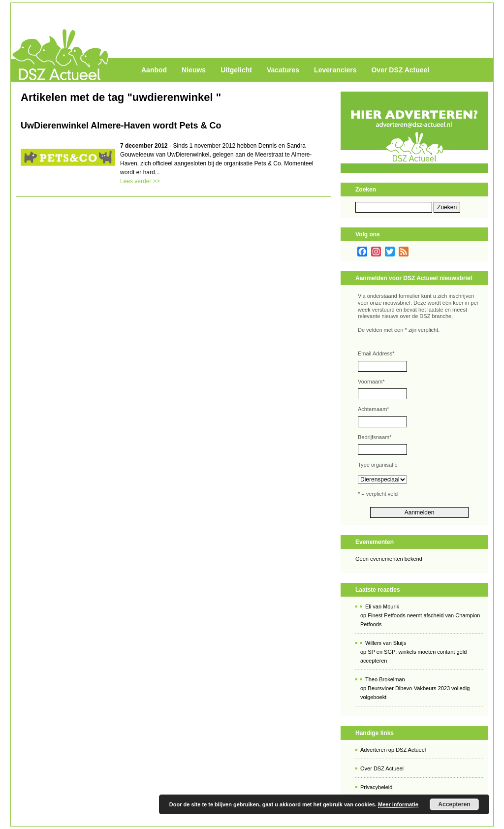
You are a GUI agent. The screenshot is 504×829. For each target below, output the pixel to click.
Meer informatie (398, 804)
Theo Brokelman (385, 679)
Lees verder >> (140, 181)
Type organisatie (378, 465)
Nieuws (194, 70)
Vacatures (283, 70)
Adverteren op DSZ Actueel (393, 750)
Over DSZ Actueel (400, 70)
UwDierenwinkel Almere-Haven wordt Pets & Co (121, 126)
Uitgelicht (236, 70)
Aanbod (154, 70)
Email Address (376, 353)
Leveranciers (335, 70)
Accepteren (454, 804)
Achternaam (374, 409)
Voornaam (371, 382)
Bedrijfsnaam (375, 437)
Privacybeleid (376, 787)
